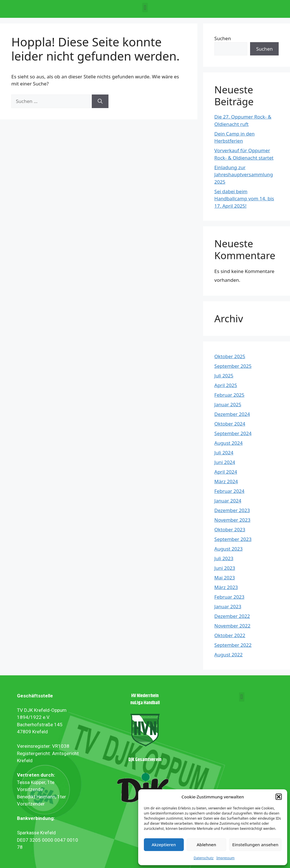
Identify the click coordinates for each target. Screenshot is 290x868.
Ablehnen (207, 845)
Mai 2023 (225, 578)
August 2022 (229, 655)
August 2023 (229, 549)
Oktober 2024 (230, 424)
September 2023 (233, 539)
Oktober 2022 (230, 635)
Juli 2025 (224, 376)
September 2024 (233, 433)
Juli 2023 (224, 558)
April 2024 (226, 472)
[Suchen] (100, 101)
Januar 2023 (228, 606)
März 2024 (226, 481)
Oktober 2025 (230, 356)
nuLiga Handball (145, 703)
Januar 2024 (228, 501)
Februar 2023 (229, 597)
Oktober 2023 (230, 529)
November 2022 (232, 626)
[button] (279, 797)
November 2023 (232, 520)
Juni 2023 (225, 568)
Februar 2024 (229, 491)
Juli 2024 (224, 453)
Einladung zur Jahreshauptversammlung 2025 (244, 175)
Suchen (223, 38)
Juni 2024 (225, 462)
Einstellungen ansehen (255, 845)
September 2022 (233, 645)
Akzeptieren (164, 845)
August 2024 (229, 443)
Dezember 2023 (232, 510)
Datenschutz (204, 858)
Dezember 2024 (232, 414)
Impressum (225, 858)
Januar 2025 (228, 404)
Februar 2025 (229, 395)
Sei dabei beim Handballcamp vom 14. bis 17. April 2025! (244, 199)
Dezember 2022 (232, 616)
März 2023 (226, 587)
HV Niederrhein (145, 696)
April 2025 (226, 385)
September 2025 (233, 366)
